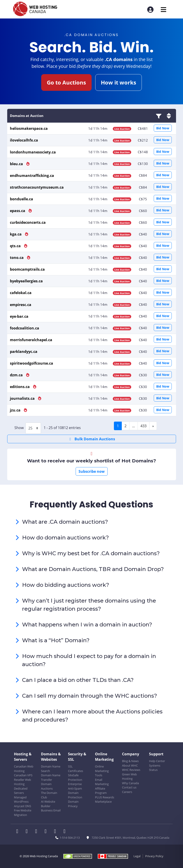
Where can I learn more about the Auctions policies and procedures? (92, 716)
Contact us (129, 787)
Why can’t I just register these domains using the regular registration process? (89, 605)
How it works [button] (119, 82)
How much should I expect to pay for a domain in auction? (89, 660)
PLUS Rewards (105, 797)
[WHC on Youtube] (56, 832)
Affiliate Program (101, 791)
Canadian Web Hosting (24, 769)
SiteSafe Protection (75, 777)
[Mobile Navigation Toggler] (164, 10)
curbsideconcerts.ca (28, 222)
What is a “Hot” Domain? (56, 640)
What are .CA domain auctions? (65, 522)
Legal (137, 856)
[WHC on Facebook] (19, 832)
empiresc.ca (21, 305)
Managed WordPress (21, 799)
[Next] (153, 426)
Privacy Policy (154, 856)
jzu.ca (16, 410)
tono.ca (17, 258)
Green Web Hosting (129, 777)
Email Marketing (102, 782)
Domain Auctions (47, 786)
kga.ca (16, 234)
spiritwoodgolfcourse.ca (32, 363)
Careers (127, 792)
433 (143, 426)
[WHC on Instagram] (47, 832)
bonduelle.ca (21, 199)
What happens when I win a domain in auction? (87, 625)
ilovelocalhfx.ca (24, 140)
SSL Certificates (76, 769)
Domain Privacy (73, 804)
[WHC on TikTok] (66, 832)
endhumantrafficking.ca (32, 176)
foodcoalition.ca (25, 328)
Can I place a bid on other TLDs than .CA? (78, 680)
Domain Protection (75, 795)
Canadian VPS (23, 775)
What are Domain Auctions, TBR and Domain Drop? (93, 569)
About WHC (130, 765)
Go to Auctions (66, 82)
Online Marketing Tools (102, 771)
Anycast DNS (23, 806)
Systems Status (155, 768)
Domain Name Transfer (51, 777)
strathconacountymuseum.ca (37, 187)
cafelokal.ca (21, 293)
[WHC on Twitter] (28, 832)
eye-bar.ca (19, 316)
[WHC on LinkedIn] (38, 832)
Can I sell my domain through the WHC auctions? (90, 696)
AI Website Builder (48, 804)
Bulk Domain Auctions (91, 439)
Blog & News (130, 761)
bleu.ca (17, 164)
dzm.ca (17, 375)
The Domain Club (49, 795)
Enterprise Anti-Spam (75, 786)
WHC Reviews (131, 770)
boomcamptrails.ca (27, 269)
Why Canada (130, 783)
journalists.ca (23, 398)
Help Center (157, 761)
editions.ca (20, 387)
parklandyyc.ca (24, 352)
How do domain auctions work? (66, 538)
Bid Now (163, 128)
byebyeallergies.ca (26, 281)
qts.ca (16, 246)
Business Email (51, 810)
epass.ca (18, 211)
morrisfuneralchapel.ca (31, 340)
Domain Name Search (51, 769)
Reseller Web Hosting (23, 782)
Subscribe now (92, 471)
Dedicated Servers (21, 791)
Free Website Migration (23, 813)
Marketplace (103, 802)
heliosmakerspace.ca (29, 128)
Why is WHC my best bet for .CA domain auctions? (91, 553)
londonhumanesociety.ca (33, 152)
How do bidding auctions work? (66, 585)
